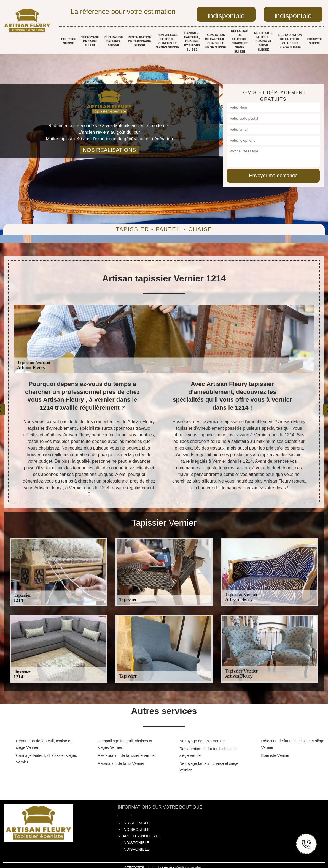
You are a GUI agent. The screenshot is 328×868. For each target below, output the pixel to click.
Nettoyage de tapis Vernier (202, 741)
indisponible (226, 16)
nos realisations (109, 150)
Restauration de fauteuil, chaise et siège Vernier (209, 752)
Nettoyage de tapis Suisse (90, 41)
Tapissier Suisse (68, 41)
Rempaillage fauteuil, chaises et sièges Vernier (125, 744)
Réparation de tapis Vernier (121, 763)
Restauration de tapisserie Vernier (127, 755)
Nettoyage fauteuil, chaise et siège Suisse (263, 41)
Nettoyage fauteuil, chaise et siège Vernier (209, 767)
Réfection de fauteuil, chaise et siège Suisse (240, 41)
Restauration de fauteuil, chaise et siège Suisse (290, 41)
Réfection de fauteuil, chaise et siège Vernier (293, 744)
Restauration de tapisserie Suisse (139, 41)
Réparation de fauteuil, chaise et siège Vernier (44, 744)
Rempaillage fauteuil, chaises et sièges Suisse (167, 41)
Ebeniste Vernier (275, 755)
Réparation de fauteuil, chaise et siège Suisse (215, 41)
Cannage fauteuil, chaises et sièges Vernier (46, 759)
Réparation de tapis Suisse (113, 41)
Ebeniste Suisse (314, 41)
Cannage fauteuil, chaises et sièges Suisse (192, 41)
